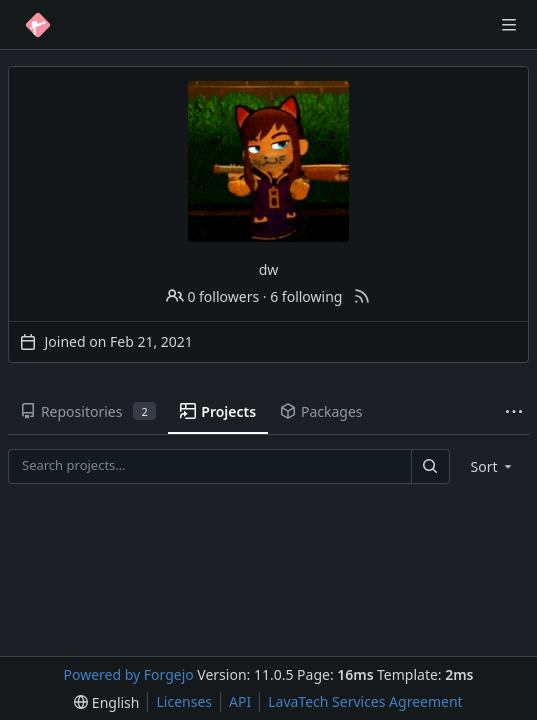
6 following (306, 296)
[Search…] (430, 466)
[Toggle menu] (509, 25)
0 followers (212, 296)
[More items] (514, 412)
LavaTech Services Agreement (365, 701)
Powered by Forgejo (129, 674)
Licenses (184, 701)
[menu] (493, 466)
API (240, 701)
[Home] (38, 25)
